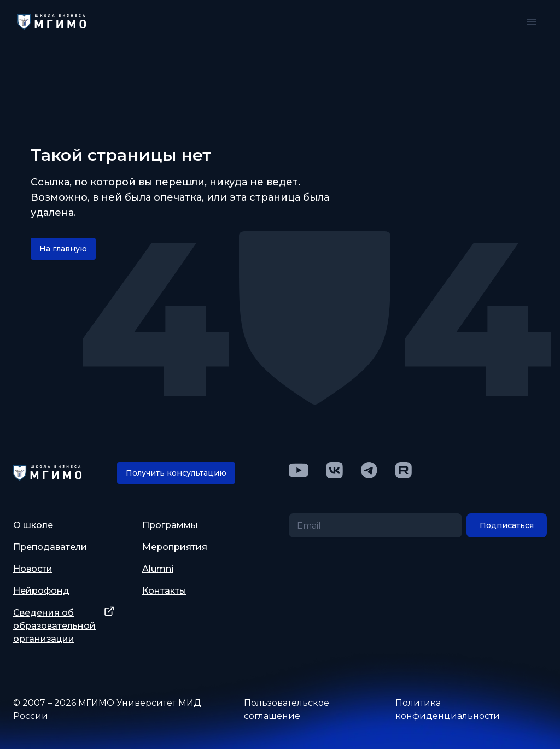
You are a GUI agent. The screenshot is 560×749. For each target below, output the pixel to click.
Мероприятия (175, 547)
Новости (33, 569)
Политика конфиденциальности (448, 709)
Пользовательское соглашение (287, 709)
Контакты (164, 591)
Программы (170, 525)
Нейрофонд (41, 591)
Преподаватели (50, 547)
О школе (33, 525)
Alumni (158, 569)
